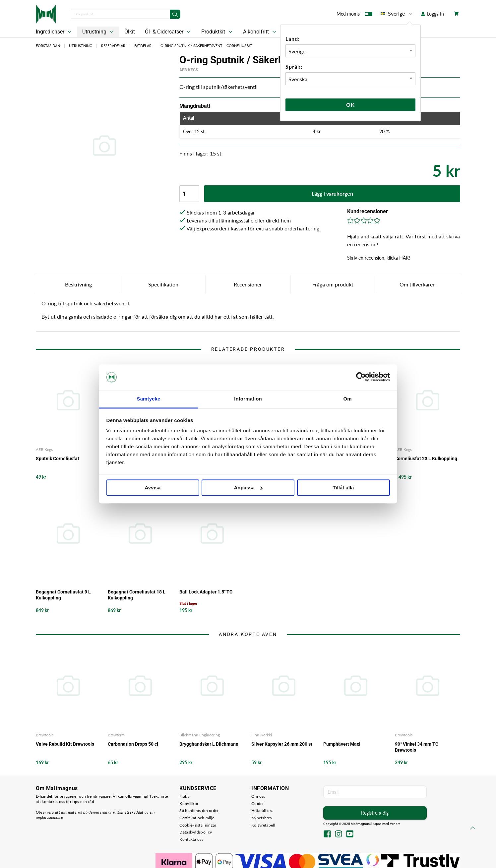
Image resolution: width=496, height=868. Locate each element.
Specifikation (163, 284)
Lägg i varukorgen (332, 193)
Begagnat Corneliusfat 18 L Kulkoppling (137, 595)
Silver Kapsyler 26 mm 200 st (282, 744)
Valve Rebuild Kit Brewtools (65, 744)
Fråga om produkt (333, 284)
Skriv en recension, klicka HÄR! (379, 258)
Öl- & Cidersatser (168, 32)
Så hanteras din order (199, 810)
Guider (258, 804)
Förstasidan (48, 46)
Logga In (433, 14)
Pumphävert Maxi (342, 744)
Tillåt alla (343, 488)
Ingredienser (54, 32)
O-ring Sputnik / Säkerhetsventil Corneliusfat (206, 46)
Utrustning (99, 32)
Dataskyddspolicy (196, 832)
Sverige (397, 14)
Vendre (395, 824)
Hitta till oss (262, 810)
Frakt (184, 796)
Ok (350, 105)
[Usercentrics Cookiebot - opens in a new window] (361, 377)
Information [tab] (248, 399)
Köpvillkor (189, 804)
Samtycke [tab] (149, 399)
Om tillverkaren (418, 284)
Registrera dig (375, 813)
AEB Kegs (189, 70)
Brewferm (116, 735)
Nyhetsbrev (262, 818)
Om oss (258, 796)
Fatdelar (143, 46)
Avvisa (153, 488)
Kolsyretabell (263, 825)
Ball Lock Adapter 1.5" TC (206, 592)
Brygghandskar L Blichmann (209, 744)
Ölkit (130, 32)
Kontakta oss (191, 839)
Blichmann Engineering (200, 735)
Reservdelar (113, 46)
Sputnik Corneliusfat (58, 459)
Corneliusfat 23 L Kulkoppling (426, 459)
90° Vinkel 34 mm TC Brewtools (417, 747)
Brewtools (45, 735)
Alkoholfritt (260, 32)
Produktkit (217, 32)
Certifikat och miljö (197, 818)
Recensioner (248, 284)
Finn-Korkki (262, 735)
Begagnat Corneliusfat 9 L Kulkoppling (63, 595)
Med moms (354, 15)
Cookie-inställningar (198, 825)
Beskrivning (78, 284)
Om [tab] (347, 399)
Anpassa (248, 488)
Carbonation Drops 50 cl (133, 744)
